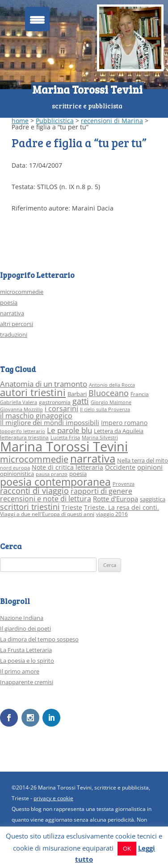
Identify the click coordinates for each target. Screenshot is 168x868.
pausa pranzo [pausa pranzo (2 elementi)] (52, 474)
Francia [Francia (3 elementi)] (140, 394)
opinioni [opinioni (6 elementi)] (150, 467)
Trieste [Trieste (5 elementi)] (72, 507)
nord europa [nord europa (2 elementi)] (15, 468)
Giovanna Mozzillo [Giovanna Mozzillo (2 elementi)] (21, 409)
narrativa (12, 313)
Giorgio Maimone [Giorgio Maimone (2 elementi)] (111, 402)
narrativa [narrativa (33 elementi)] (93, 459)
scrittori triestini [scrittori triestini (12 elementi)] (30, 506)
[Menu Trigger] (37, 19)
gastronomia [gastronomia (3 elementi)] (55, 402)
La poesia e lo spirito (27, 661)
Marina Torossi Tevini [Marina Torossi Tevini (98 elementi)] (64, 446)
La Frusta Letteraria (26, 650)
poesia (9, 302)
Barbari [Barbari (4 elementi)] (77, 394)
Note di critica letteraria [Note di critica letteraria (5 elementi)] (67, 467)
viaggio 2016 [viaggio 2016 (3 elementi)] (112, 514)
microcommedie (22, 292)
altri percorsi (17, 324)
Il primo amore (20, 671)
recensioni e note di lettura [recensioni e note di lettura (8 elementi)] (46, 498)
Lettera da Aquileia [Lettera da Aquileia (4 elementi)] (119, 431)
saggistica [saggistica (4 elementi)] (153, 499)
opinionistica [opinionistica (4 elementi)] (17, 474)
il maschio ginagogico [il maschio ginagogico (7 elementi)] (36, 416)
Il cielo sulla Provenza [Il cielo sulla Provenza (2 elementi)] (105, 409)
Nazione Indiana (22, 618)
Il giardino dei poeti (25, 628)
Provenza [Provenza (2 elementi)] (124, 484)
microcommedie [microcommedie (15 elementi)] (34, 459)
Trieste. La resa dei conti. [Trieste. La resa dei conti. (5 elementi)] (122, 507)
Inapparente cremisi (27, 682)
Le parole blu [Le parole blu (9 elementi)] (69, 430)
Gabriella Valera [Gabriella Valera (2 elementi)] (19, 402)
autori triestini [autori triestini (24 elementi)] (33, 392)
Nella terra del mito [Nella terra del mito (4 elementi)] (143, 460)
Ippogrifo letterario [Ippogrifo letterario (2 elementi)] (23, 431)
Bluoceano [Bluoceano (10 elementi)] (109, 393)
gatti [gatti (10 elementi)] (81, 401)
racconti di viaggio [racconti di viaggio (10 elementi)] (34, 491)
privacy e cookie (53, 798)
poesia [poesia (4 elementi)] (78, 474)
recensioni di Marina (112, 121)
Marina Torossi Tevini (87, 89)
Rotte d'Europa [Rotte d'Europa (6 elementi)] (115, 499)
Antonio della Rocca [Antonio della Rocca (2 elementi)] (112, 385)
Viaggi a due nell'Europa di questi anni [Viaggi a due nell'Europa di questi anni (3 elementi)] (47, 514)
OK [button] (127, 848)
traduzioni (14, 335)
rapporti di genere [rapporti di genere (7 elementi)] (101, 491)
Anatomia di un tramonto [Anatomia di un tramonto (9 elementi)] (44, 384)
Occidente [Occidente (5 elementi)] (120, 467)
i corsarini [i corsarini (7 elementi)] (61, 409)
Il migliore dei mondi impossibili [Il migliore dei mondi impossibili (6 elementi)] (50, 422)
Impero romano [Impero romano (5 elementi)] (124, 423)
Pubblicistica (55, 121)
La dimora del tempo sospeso (39, 639)
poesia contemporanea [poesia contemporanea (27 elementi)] (55, 482)
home (20, 121)
